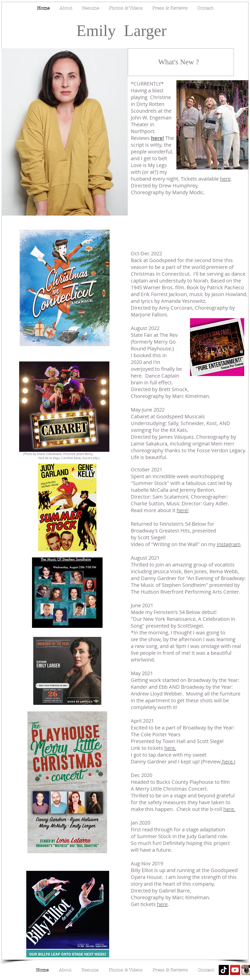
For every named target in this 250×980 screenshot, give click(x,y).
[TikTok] (224, 970)
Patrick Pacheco (225, 287)
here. (170, 748)
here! (158, 138)
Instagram (229, 544)
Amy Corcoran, (177, 308)
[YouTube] (235, 970)
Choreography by (215, 308)
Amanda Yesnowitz (183, 301)
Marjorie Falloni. (150, 315)
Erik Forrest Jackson (164, 294)
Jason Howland (229, 294)
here (225, 179)
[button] (65, 132)
